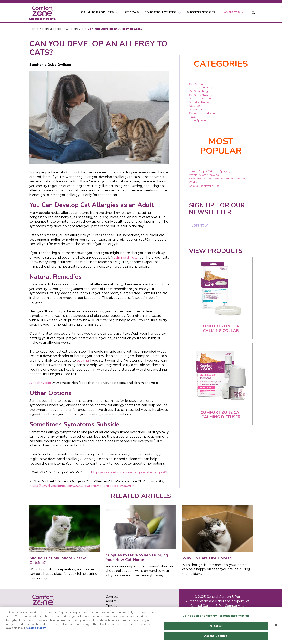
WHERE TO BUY (234, 13)
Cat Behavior (75, 29)
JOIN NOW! (200, 225)
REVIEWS (132, 12)
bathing (83, 360)
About (111, 601)
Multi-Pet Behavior (201, 102)
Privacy (111, 606)
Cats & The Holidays (201, 87)
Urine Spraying (198, 120)
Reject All (216, 626)
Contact (112, 597)
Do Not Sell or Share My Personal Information (216, 616)
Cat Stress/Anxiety (200, 95)
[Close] (276, 625)
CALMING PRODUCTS (97, 12)
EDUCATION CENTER (160, 12)
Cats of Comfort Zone (203, 113)
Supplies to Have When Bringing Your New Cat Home (137, 557)
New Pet (194, 106)
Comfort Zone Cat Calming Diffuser (221, 415)
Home (34, 29)
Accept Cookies (216, 636)
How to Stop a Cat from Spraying (210, 171)
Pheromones (197, 109)
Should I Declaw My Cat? (205, 186)
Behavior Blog (52, 29)
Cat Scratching (198, 91)
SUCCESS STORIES (201, 12)
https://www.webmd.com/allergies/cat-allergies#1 (129, 472)
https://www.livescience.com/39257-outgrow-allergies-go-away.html (82, 486)
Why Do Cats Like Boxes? (207, 558)
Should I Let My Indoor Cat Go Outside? (58, 560)
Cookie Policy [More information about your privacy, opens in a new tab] (36, 628)
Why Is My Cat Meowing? (205, 175)
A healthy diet (40, 383)
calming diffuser (126, 257)
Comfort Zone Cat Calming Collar (221, 328)
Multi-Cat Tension (200, 98)
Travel (193, 117)
